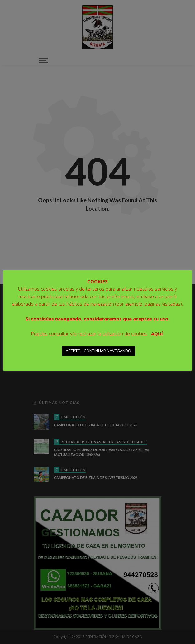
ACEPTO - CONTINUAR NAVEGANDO (98, 351)
